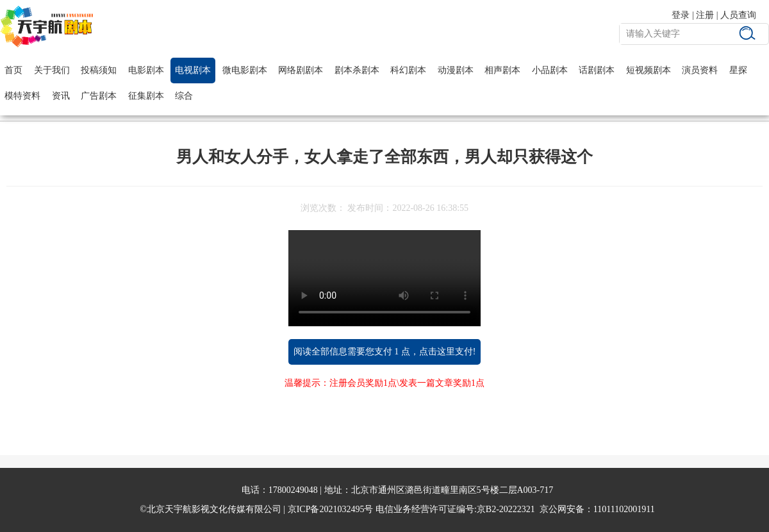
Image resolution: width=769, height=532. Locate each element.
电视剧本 (193, 70)
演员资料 (700, 70)
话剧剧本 (597, 70)
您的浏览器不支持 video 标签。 (384, 278)
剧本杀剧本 (357, 70)
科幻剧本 (408, 70)
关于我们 (52, 70)
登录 (681, 15)
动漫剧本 (456, 70)
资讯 (61, 96)
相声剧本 (502, 70)
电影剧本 (146, 70)
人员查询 (738, 15)
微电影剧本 (245, 70)
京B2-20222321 (506, 509)
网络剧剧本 (301, 70)
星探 (738, 70)
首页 (13, 70)
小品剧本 (550, 70)
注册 (705, 15)
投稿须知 (99, 70)
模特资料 (22, 96)
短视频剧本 (649, 70)
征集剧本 (146, 96)
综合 (184, 96)
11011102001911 (624, 509)
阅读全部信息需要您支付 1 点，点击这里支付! (385, 352)
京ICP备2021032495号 (331, 509)
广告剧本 (99, 96)
